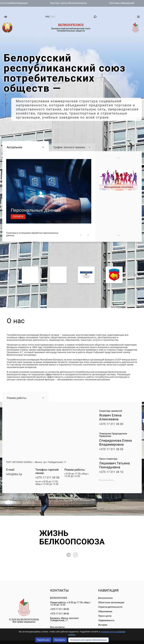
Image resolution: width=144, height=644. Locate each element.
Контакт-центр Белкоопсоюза (76, 3)
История (103, 625)
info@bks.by (14, 474)
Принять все (43, 640)
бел (53, 17)
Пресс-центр (105, 616)
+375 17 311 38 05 (111, 449)
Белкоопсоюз (105, 598)
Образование (105, 611)
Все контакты (107, 480)
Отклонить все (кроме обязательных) (88, 640)
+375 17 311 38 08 (47, 478)
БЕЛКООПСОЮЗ (59, 598)
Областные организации (111, 602)
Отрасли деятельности (110, 607)
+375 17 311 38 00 (111, 424)
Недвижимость (106, 620)
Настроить (60, 640)
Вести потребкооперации (20, 3)
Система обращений (129, 3)
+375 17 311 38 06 (60, 614)
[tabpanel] (72, 87)
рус (48, 17)
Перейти (18, 217)
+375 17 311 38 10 (111, 472)
